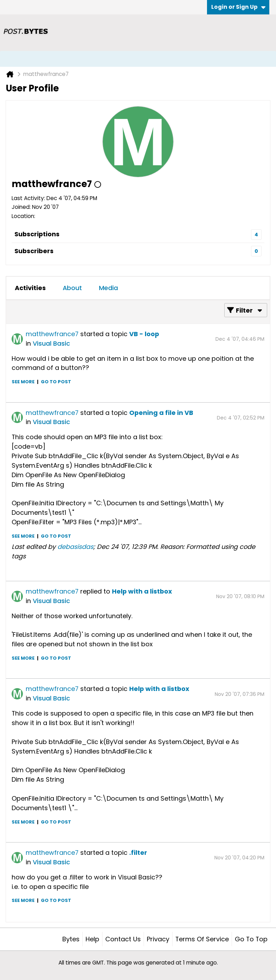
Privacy (158, 939)
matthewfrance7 (52, 334)
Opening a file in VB (161, 413)
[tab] (30, 288)
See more (23, 382)
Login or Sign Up (238, 7)
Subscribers (34, 251)
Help (92, 939)
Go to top (251, 939)
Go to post (56, 382)
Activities (30, 288)
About (72, 288)
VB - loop (144, 334)
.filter (138, 853)
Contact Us (123, 939)
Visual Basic (51, 343)
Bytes (71, 939)
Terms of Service (202, 939)
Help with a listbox (142, 591)
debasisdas (75, 547)
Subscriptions (37, 234)
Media (108, 288)
